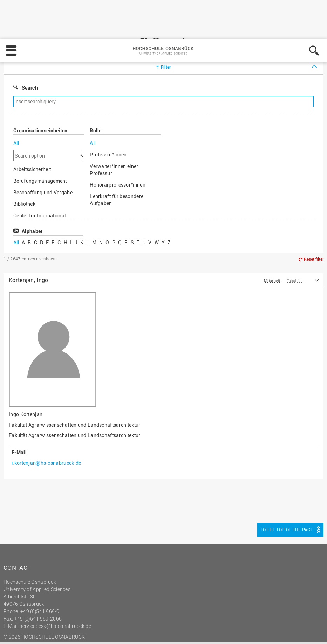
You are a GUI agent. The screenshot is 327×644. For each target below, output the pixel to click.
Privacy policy (203, 623)
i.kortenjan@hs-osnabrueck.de (46, 435)
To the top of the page (287, 501)
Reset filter (314, 231)
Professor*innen (108, 126)
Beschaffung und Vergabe (43, 164)
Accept (308, 623)
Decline (276, 623)
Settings (243, 623)
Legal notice (165, 623)
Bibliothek (24, 176)
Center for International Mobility (39, 191)
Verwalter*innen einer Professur (114, 141)
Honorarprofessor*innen (118, 156)
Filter (166, 38)
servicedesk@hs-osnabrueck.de (55, 598)
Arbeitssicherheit (32, 141)
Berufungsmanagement (40, 152)
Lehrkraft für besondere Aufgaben (117, 171)
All (16, 115)
